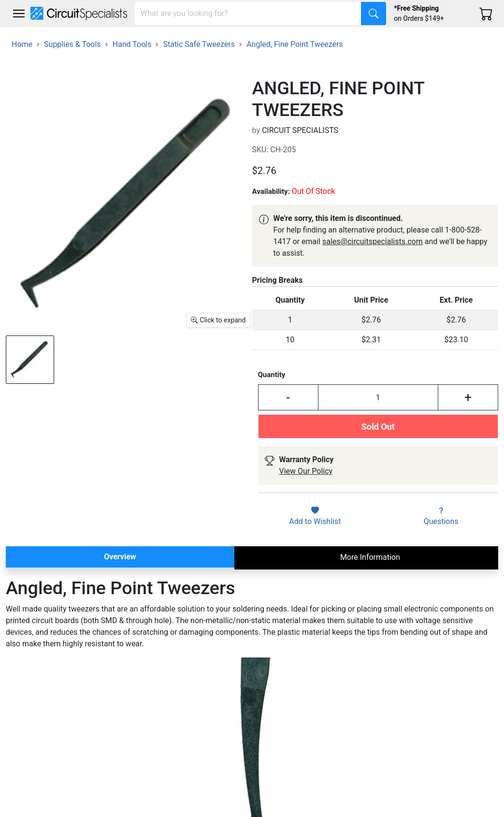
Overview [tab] (120, 557)
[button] (19, 14)
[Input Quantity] (378, 398)
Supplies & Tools (72, 44)
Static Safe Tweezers (199, 44)
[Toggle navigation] (19, 14)
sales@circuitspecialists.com (373, 241)
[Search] (248, 14)
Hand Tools (132, 44)
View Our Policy (306, 471)
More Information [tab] (370, 557)
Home (22, 44)
